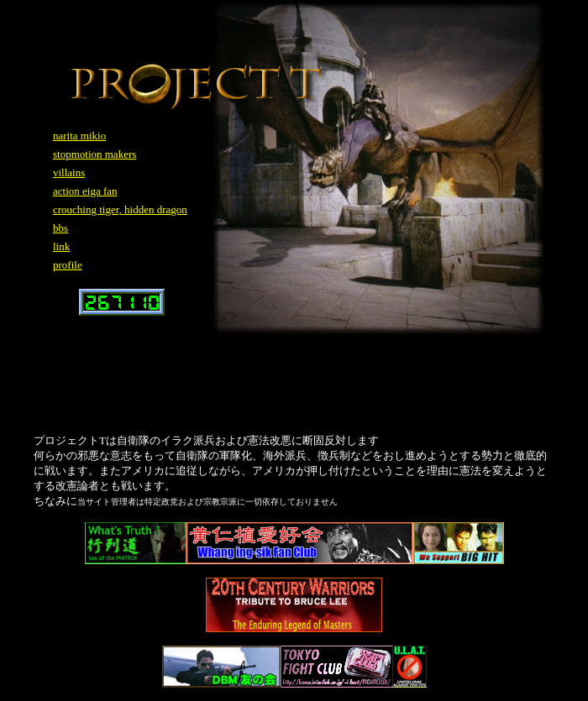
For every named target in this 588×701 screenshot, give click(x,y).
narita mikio (79, 136)
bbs (60, 228)
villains (69, 173)
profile (68, 265)
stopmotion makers (94, 154)
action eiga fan (85, 191)
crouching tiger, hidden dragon (120, 209)
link (61, 246)
